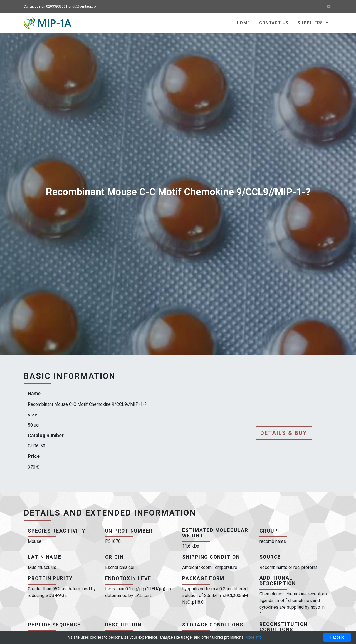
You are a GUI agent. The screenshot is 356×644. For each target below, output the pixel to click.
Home (243, 23)
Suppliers (311, 23)
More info (254, 637)
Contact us (274, 23)
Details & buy (284, 433)
